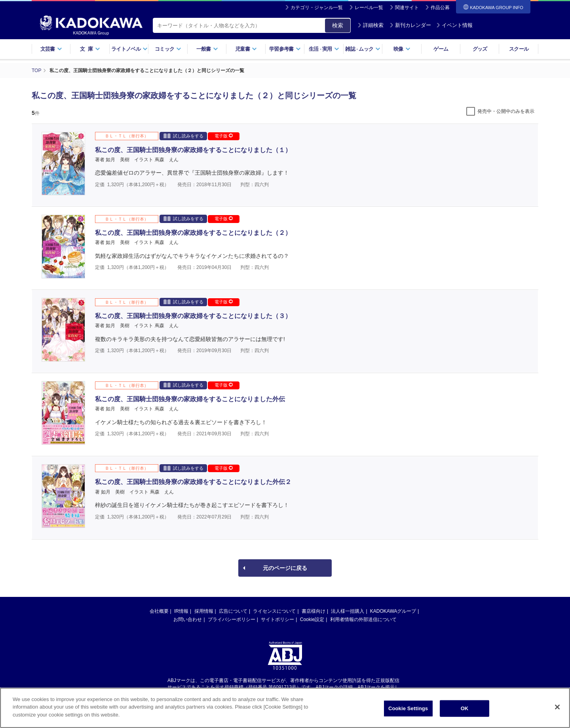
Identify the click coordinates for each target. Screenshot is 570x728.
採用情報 (204, 611)
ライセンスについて (274, 611)
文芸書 (51, 49)
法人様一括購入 (348, 611)
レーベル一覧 (369, 8)
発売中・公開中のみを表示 (506, 111)
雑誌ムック (363, 49)
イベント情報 (454, 25)
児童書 (246, 49)
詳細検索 (370, 25)
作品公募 (440, 8)
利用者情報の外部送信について (363, 619)
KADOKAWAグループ (393, 611)
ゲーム (441, 49)
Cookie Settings (408, 711)
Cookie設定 (312, 619)
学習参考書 (285, 49)
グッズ (480, 49)
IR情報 (181, 611)
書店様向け (313, 611)
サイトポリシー (277, 619)
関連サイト (407, 8)
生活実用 (324, 49)
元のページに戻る (285, 568)
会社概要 (159, 611)
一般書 (207, 49)
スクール (519, 49)
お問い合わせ (188, 619)
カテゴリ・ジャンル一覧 (317, 8)
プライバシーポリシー (232, 619)
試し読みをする (183, 136)
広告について (233, 611)
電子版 (224, 136)
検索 (338, 25)
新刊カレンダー (410, 25)
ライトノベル (129, 49)
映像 (402, 49)
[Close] (557, 710)
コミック (168, 49)
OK (465, 711)
